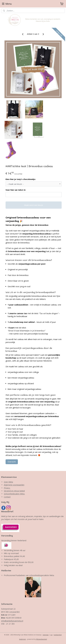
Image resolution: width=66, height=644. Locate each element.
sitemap (46, 635)
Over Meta (8, 482)
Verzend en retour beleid (14, 491)
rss (51, 635)
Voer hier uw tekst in (16, 190)
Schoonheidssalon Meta (14, 494)
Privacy (7, 488)
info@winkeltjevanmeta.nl (12, 621)
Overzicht (12, 462)
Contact (7, 497)
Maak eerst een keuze (34, 205)
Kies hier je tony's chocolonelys (21, 179)
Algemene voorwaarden (14, 485)
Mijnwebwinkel (42, 639)
